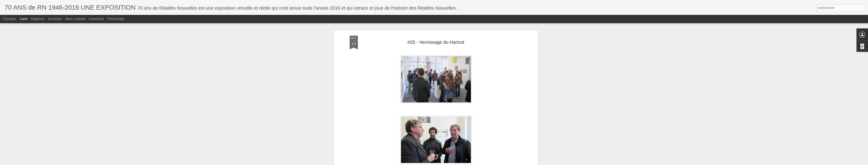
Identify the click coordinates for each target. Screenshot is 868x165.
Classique (9, 19)
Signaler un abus (466, 162)
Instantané (96, 19)
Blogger (451, 162)
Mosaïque (55, 19)
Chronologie (116, 19)
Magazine (38, 19)
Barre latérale (75, 19)
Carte (23, 19)
